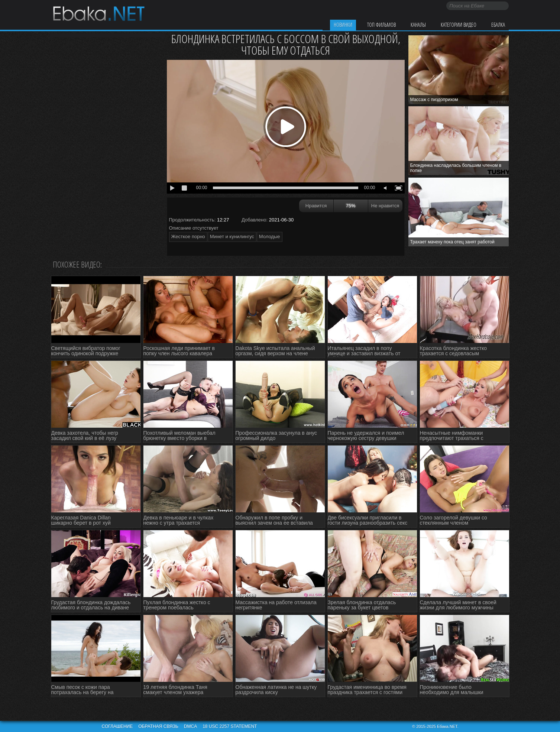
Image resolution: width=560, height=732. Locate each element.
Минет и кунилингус (232, 237)
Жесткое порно (188, 237)
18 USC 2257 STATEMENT (230, 726)
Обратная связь (158, 726)
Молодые (270, 237)
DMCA (190, 726)
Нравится (316, 206)
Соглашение (117, 726)
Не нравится (385, 206)
